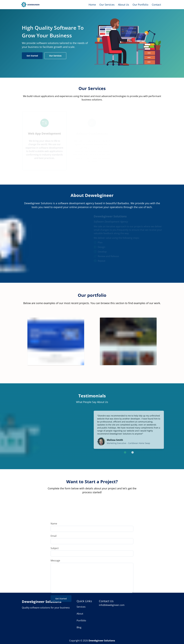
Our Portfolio (140, 5)
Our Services (107, 5)
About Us (124, 5)
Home (92, 5)
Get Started (32, 56)
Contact (156, 5)
